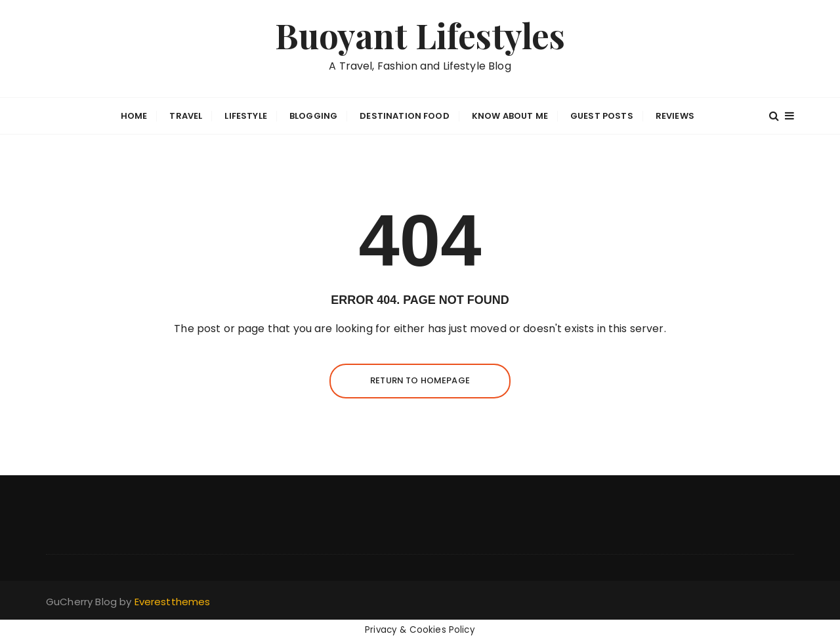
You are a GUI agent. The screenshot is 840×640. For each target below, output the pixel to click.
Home (134, 116)
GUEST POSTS (602, 116)
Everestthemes (173, 602)
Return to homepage (420, 380)
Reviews (675, 116)
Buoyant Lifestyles (420, 35)
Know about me (510, 116)
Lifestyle (245, 116)
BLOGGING (313, 116)
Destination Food (404, 116)
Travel (186, 116)
